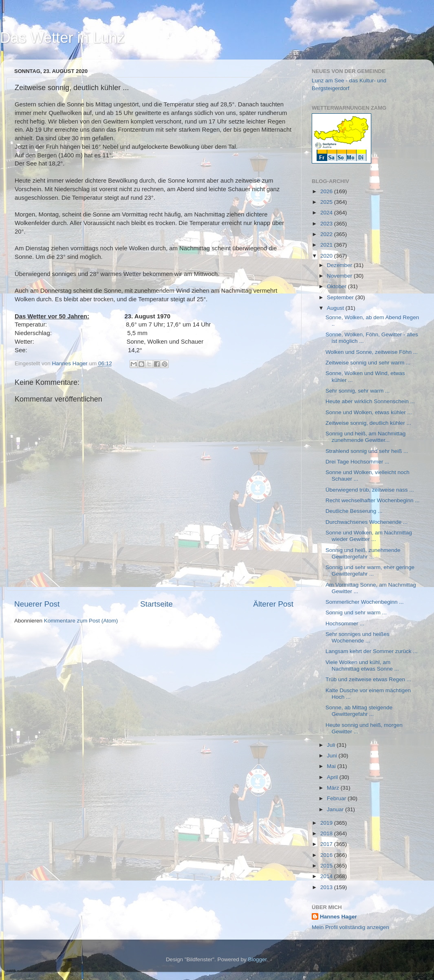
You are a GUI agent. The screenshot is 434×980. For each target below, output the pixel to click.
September (341, 297)
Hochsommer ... (345, 624)
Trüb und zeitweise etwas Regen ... (368, 679)
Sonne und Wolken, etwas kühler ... (369, 412)
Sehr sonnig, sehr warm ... (358, 391)
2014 (327, 876)
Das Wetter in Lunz (62, 38)
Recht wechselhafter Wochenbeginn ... (373, 500)
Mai (332, 766)
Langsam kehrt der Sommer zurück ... (372, 651)
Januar (336, 809)
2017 (327, 844)
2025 (327, 202)
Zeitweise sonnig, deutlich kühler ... (368, 423)
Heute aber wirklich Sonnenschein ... (370, 401)
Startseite (156, 604)
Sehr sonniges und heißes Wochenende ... (358, 637)
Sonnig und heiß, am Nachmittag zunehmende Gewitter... (366, 437)
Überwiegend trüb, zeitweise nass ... (370, 490)
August (336, 308)
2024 (327, 213)
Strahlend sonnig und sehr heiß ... (367, 451)
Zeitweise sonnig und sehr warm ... (368, 363)
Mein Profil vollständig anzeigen (350, 927)
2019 (327, 823)
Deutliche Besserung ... (354, 511)
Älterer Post (273, 604)
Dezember (340, 265)
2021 (327, 245)
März (334, 788)
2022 (327, 234)
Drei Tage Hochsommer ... (358, 462)
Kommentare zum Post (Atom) (81, 621)
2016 (327, 855)
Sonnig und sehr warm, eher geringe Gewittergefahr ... (370, 571)
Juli (332, 745)
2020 (327, 256)
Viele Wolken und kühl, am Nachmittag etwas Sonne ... (362, 665)
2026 (327, 191)
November (340, 276)
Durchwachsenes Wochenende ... (367, 522)
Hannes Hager (338, 917)
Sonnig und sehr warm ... (356, 612)
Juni (333, 756)
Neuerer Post (37, 604)
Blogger (258, 959)
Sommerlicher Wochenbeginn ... (365, 602)
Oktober (337, 286)
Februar (337, 798)
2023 (327, 224)
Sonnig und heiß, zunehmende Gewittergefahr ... (363, 553)
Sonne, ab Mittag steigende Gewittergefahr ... (359, 711)
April (333, 777)
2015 (327, 866)
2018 (327, 833)
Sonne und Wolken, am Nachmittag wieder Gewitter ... (369, 536)
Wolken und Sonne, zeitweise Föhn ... (372, 352)
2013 (327, 887)
